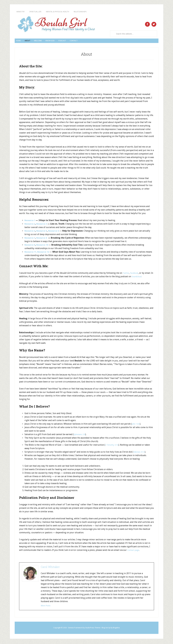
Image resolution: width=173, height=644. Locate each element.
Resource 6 (55, 232)
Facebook (136, 274)
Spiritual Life (45, 12)
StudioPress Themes (93, 629)
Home (21, 41)
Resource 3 (43, 225)
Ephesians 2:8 (80, 435)
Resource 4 (30, 232)
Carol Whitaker (50, 568)
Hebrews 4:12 (140, 453)
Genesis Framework (75, 629)
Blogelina (116, 629)
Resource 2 (30, 225)
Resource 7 (30, 239)
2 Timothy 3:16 (112, 446)
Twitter (126, 274)
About (36, 41)
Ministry (24, 12)
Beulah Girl (56, 24)
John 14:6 (136, 425)
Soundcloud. (140, 277)
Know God (72, 41)
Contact (109, 41)
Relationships (110, 12)
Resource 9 (30, 246)
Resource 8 (43, 239)
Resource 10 (43, 246)
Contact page (134, 551)
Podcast (91, 41)
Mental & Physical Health (77, 12)
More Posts (46, 606)
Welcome (53, 41)
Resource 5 (43, 232)
